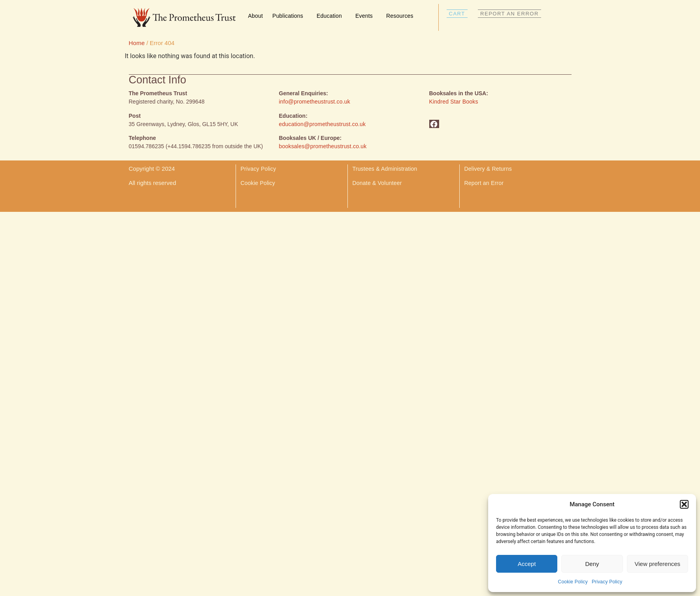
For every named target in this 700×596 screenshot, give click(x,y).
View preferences (658, 564)
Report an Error (484, 183)
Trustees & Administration (385, 169)
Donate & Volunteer (377, 183)
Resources (402, 16)
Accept (527, 564)
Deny (592, 564)
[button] (684, 504)
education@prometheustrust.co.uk (323, 124)
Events (366, 16)
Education (331, 16)
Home (137, 43)
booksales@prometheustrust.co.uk (323, 146)
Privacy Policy (607, 582)
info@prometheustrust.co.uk (315, 102)
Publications (290, 16)
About (256, 16)
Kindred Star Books (454, 102)
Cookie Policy (573, 582)
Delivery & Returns (489, 169)
